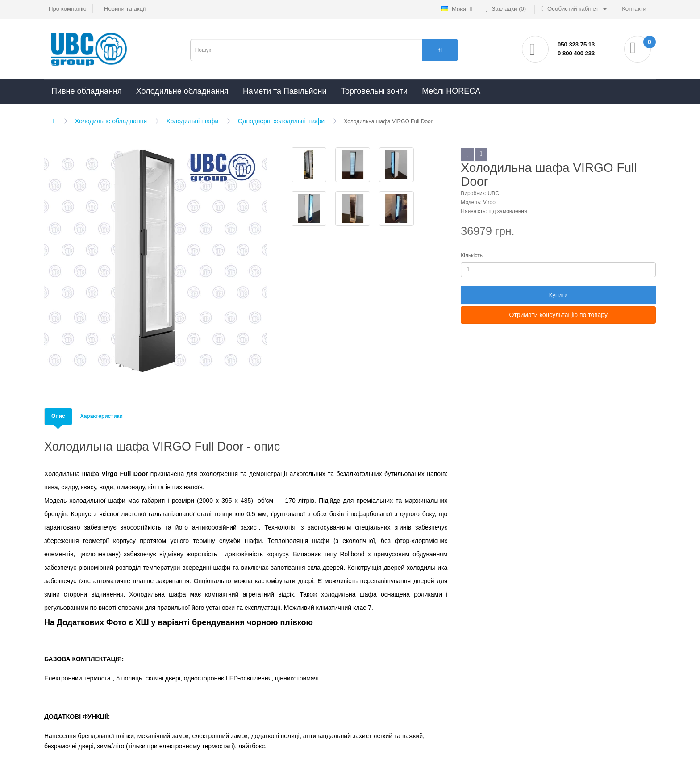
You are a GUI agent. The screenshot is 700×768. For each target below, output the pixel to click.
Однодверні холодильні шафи (281, 121)
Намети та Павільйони (285, 91)
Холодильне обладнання (182, 91)
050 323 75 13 (576, 44)
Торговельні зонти (374, 91)
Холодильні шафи (192, 121)
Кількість (472, 255)
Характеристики (102, 416)
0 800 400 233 (576, 53)
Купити (558, 295)
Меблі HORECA (451, 91)
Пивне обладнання (87, 91)
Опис (58, 416)
